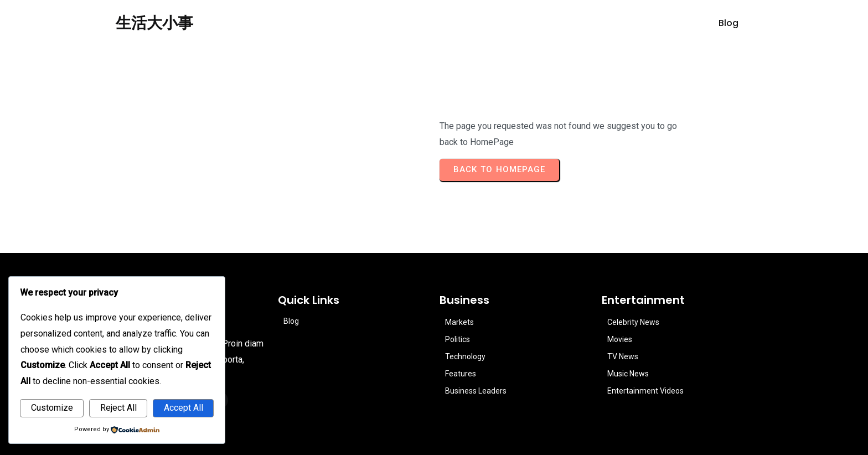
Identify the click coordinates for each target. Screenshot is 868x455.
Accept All (184, 408)
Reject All (118, 408)
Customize (52, 408)
